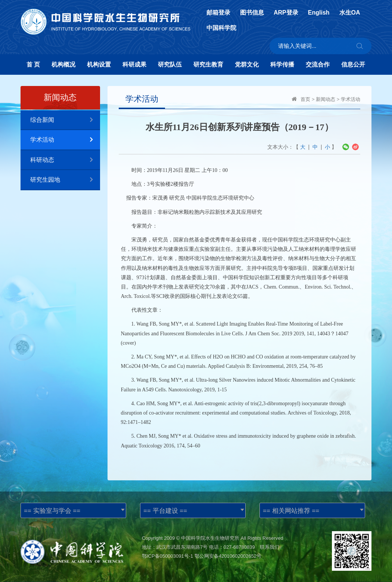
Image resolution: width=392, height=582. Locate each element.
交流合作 (318, 64)
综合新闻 (65, 120)
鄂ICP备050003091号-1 (167, 556)
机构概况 (63, 64)
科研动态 (65, 160)
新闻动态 (326, 99)
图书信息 (252, 13)
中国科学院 (221, 28)
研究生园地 (65, 180)
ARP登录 (286, 13)
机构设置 (99, 64)
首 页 (33, 64)
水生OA (350, 13)
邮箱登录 (218, 13)
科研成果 (134, 64)
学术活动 (65, 140)
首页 (305, 99)
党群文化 (247, 64)
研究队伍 (170, 64)
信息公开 (353, 64)
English (319, 13)
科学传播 (282, 64)
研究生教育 (208, 64)
